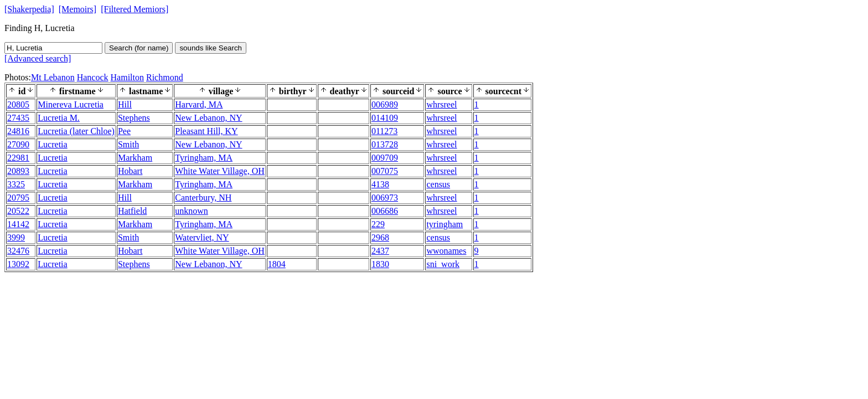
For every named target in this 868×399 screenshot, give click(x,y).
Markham (135, 158)
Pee (124, 131)
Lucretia (52, 144)
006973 (385, 198)
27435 (18, 118)
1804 (277, 264)
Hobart (130, 171)
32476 (18, 251)
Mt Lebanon (53, 77)
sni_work (443, 264)
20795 (18, 198)
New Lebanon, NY (208, 118)
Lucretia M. (59, 118)
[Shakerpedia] (29, 9)
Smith (128, 144)
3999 (16, 237)
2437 (380, 251)
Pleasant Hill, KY (206, 131)
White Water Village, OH (220, 171)
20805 (18, 104)
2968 (380, 237)
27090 (18, 144)
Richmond (165, 77)
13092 (18, 264)
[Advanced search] (38, 58)
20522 (18, 211)
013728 (385, 144)
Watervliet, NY (202, 237)
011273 (384, 131)
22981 (18, 158)
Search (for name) (139, 48)
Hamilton (127, 77)
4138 (380, 184)
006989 (385, 104)
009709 (385, 158)
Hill (125, 104)
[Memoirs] (77, 9)
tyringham (445, 224)
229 (378, 224)
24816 (18, 131)
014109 (385, 118)
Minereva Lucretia (71, 104)
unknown (192, 211)
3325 (16, 184)
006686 (385, 211)
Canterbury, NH (203, 198)
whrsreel (441, 104)
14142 (18, 224)
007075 (385, 171)
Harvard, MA (199, 104)
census (438, 184)
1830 (380, 264)
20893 (18, 171)
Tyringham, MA (204, 158)
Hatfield (132, 211)
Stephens (134, 118)
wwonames (446, 251)
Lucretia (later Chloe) (76, 131)
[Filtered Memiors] (135, 9)
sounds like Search (211, 48)
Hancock (93, 77)
